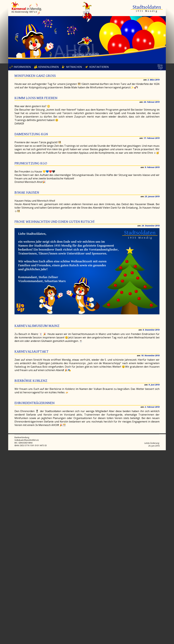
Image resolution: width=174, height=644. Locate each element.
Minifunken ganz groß (35, 76)
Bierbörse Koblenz (31, 381)
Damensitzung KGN (31, 134)
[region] (87, 40)
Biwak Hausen (27, 192)
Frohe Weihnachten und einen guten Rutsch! (55, 222)
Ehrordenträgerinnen (35, 403)
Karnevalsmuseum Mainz (37, 326)
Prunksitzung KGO (31, 163)
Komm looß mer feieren (36, 98)
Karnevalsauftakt (32, 352)
